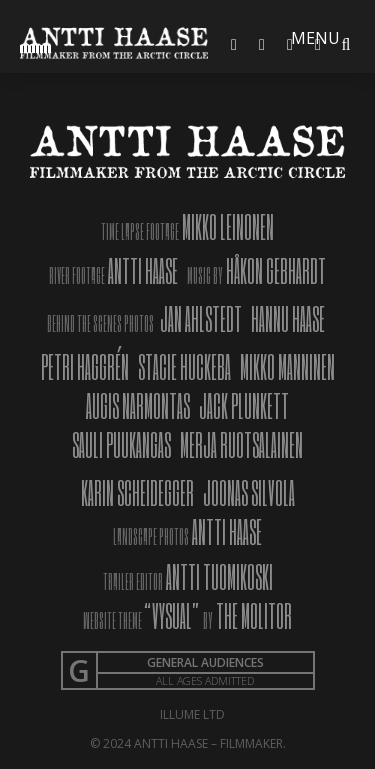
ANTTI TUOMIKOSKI (218, 576)
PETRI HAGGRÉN (85, 366)
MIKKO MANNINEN (287, 366)
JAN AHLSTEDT (201, 318)
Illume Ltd (192, 714)
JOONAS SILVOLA (249, 492)
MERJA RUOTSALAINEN (241, 444)
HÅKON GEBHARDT (276, 270)
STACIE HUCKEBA (184, 366)
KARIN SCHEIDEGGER (137, 492)
